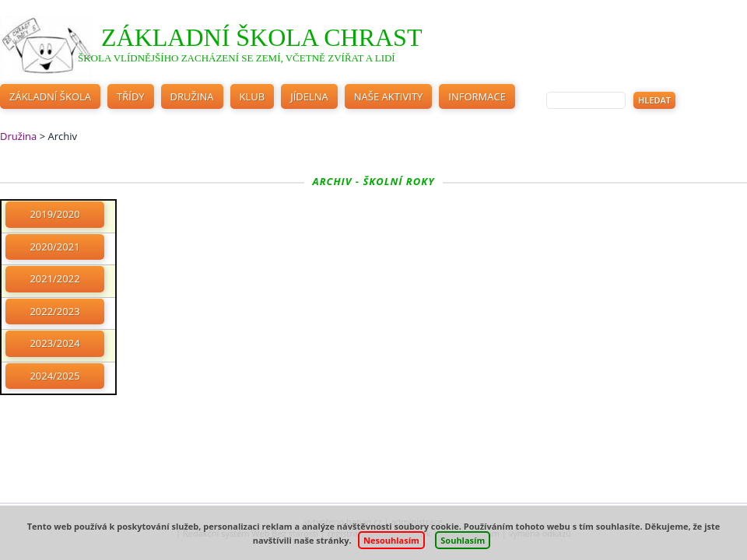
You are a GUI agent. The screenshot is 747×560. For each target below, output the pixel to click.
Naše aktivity (389, 96)
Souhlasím (463, 540)
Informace (477, 96)
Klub (253, 96)
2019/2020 (54, 214)
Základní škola (50, 96)
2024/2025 (54, 376)
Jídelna (309, 96)
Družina (192, 96)
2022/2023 (54, 311)
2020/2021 (54, 247)
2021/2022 (54, 278)
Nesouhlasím (391, 540)
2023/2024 (54, 343)
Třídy (131, 96)
